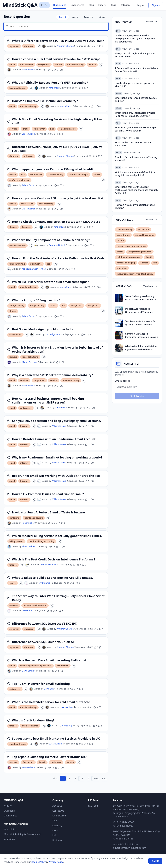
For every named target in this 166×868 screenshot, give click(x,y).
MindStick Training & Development (22, 834)
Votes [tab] (75, 17)
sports (12, 583)
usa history (143, 229)
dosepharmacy (46, 204)
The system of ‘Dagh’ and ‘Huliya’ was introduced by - (135, 55)
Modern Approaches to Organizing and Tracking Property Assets (138, 310)
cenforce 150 (36, 175)
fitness (97, 175)
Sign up (156, 5)
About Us (57, 806)
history (120, 241)
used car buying (17, 264)
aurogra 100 (76, 306)
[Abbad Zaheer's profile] (9, 547)
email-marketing (75, 65)
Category (125, 5)
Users (55, 830)
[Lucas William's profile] (47, 707)
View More (150, 286)
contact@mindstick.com (126, 844)
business (26, 227)
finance (13, 227)
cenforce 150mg (56, 175)
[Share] (39, 46)
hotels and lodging (126, 263)
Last (104, 778)
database (29, 46)
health (13, 175)
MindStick (9, 829)
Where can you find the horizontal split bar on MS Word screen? (136, 129)
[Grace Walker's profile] (9, 209)
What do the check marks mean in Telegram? (133, 144)
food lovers (28, 762)
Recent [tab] (62, 17)
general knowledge (145, 235)
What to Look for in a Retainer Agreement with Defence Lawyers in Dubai (141, 348)
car (49, 264)
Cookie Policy (38, 862)
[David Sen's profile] (31, 689)
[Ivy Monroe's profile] (26, 583)
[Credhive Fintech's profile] (36, 245)
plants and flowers (34, 518)
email (12, 65)
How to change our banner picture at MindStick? (135, 85)
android (144, 263)
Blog (91, 5)
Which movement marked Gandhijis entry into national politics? (135, 174)
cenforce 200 (27, 204)
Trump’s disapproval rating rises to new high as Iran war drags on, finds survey (141, 298)
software (14, 605)
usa (23, 175)
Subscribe (137, 396)
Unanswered (77, 5)
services (13, 129)
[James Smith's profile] (47, 106)
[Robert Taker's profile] (9, 523)
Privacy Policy (56, 862)
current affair (123, 235)
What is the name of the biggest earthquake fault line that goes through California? (136, 190)
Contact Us (58, 811)
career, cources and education (131, 246)
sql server (14, 46)
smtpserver (44, 65)
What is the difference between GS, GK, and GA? (136, 99)
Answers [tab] (88, 17)
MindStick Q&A (20, 5)
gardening (14, 518)
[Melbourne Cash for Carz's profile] (9, 269)
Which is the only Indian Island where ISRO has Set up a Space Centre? (135, 114)
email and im (27, 65)
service (58, 65)
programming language (140, 252)
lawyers (13, 357)
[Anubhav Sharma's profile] (44, 46)
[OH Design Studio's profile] (32, 335)
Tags (113, 5)
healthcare (56, 762)
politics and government (129, 257)
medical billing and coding (41, 541)
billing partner (16, 541)
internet (24, 426)
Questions (9, 811)
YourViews (9, 839)
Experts (102, 5)
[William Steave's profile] (39, 426)
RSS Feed (93, 806)
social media (15, 335)
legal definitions (30, 357)
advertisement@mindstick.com (130, 848)
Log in (140, 5)
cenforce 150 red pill (78, 175)
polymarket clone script (35, 605)
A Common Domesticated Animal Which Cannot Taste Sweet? (136, 70)
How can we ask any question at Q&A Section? (135, 206)
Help (55, 835)
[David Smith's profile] (9, 671)
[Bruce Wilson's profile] (9, 134)
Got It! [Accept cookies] (155, 861)
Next (96, 778)
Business (57, 840)
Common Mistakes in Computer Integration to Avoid (142, 335)
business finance (18, 88)
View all (152, 22)
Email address (122, 381)
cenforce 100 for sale (19, 180)
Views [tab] (102, 17)
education (122, 268)
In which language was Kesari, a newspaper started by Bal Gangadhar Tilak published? (135, 39)
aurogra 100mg (17, 306)
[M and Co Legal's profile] (9, 362)
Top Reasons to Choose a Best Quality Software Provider (141, 323)
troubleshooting (125, 229)
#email (92, 65)
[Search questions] (44, 5)
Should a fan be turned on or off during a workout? (137, 159)
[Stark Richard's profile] (9, 70)
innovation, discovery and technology (135, 274)
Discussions (60, 5)
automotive (36, 264)
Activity (8, 806)
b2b (52, 129)
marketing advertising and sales (36, 666)
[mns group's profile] (36, 88)
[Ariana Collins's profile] (9, 185)
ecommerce (63, 666)
